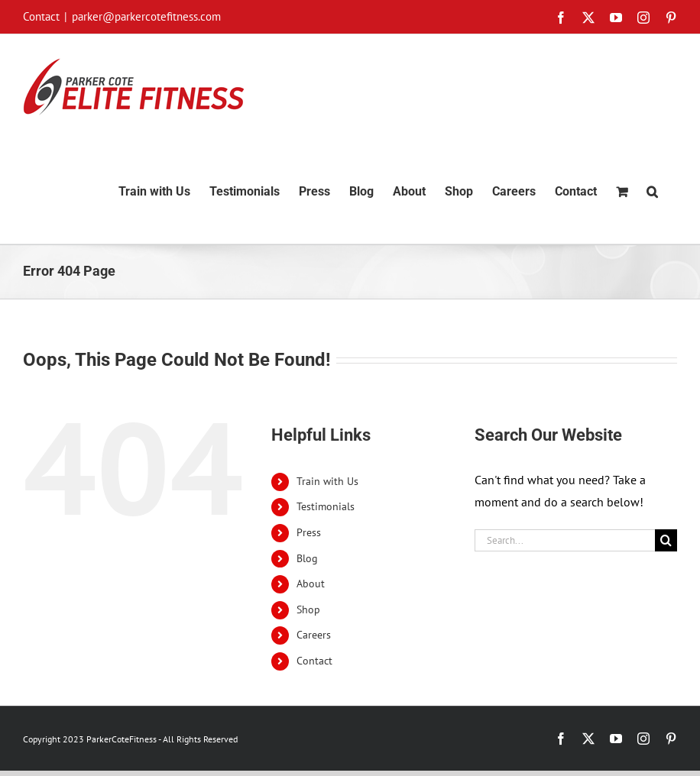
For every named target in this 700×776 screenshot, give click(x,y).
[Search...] (565, 540)
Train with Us (327, 481)
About (311, 584)
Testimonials (326, 506)
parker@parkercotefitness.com (146, 16)
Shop (308, 609)
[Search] (666, 540)
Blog (307, 558)
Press (309, 532)
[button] (652, 191)
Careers (314, 635)
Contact (314, 661)
